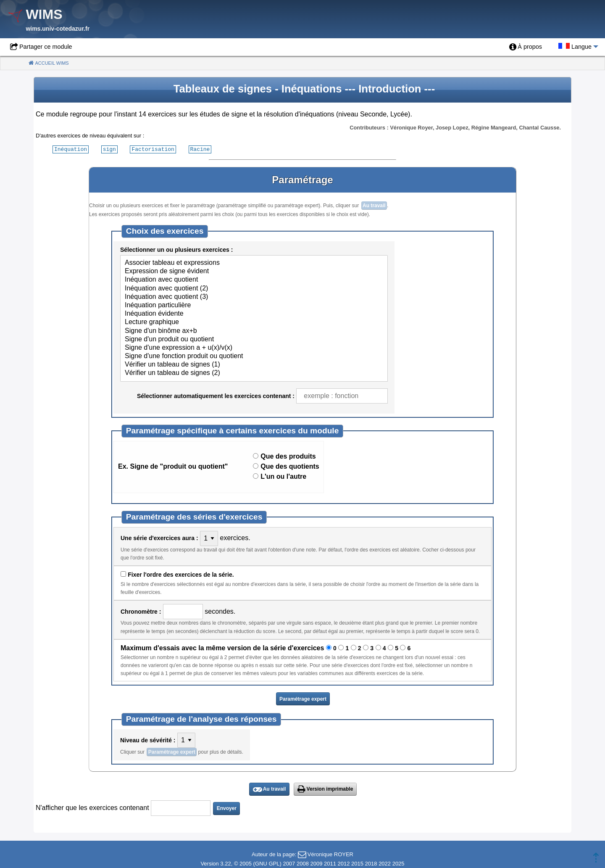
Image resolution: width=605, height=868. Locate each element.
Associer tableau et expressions (254, 263)
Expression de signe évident (254, 271)
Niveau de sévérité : (148, 740)
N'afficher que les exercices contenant (92, 807)
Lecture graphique (254, 322)
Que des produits (288, 456)
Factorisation (153, 149)
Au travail (374, 205)
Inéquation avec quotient (254, 280)
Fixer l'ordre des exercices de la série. (181, 574)
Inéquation (71, 149)
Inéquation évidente (254, 314)
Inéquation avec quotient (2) (254, 288)
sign (109, 149)
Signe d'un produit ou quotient (254, 339)
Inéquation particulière (254, 305)
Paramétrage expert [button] (303, 699)
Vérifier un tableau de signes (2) (254, 373)
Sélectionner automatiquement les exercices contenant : (216, 396)
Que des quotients (290, 466)
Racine (200, 149)
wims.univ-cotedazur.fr (58, 29)
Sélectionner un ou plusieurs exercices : (176, 249)
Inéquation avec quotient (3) (254, 297)
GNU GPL (267, 863)
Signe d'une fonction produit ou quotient (254, 356)
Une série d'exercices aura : (159, 538)
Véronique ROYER (330, 854)
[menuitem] (526, 47)
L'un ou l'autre (283, 476)
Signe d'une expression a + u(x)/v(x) (254, 348)
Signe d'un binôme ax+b (254, 331)
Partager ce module (46, 47)
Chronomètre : (141, 611)
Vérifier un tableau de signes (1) (254, 364)
